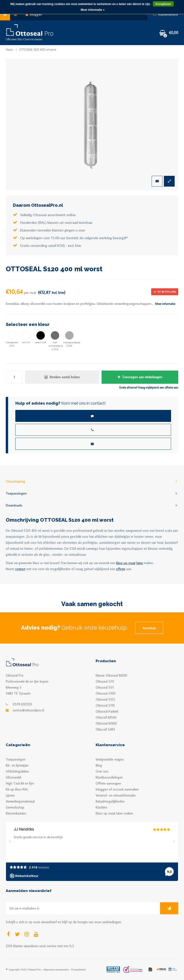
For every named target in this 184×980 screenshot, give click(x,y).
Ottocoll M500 (106, 717)
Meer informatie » (93, 10)
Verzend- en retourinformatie (116, 795)
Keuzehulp (149, 628)
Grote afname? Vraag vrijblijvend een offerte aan (149, 387)
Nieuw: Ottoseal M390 (111, 675)
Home (9, 50)
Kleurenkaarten (16, 813)
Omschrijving (92, 481)
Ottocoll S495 (105, 729)
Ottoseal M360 (106, 723)
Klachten (101, 807)
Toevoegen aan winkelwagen (140, 377)
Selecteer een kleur (28, 324)
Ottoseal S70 (105, 681)
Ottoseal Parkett (107, 711)
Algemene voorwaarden (56, 969)
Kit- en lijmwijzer (17, 765)
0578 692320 (22, 704)
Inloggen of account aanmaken (117, 789)
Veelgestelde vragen (110, 759)
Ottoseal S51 (105, 687)
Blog (99, 765)
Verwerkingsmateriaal (20, 801)
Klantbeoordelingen (109, 777)
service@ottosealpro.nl (28, 710)
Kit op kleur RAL (17, 789)
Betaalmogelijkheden (110, 801)
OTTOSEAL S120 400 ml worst (38, 50)
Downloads (92, 505)
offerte (121, 569)
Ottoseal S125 (105, 699)
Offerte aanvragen (108, 783)
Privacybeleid (78, 969)
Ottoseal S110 (105, 705)
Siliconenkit (14, 777)
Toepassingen (92, 493)
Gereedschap (15, 807)
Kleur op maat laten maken (114, 813)
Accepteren (163, 4)
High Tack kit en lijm (20, 783)
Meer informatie (165, 304)
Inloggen (34, 14)
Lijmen (10, 795)
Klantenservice (166, 14)
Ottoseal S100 (106, 693)
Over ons (102, 771)
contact (20, 569)
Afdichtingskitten (17, 771)
